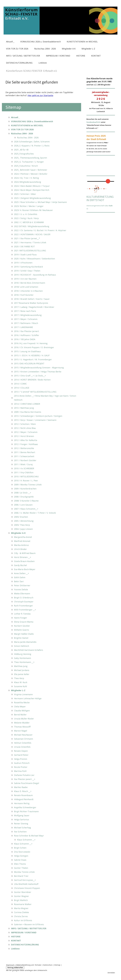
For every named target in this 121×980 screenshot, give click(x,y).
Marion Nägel (21, 731)
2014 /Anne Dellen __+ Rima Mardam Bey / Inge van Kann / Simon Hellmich (45, 398)
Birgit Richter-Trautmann (26, 811)
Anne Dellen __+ (21, 573)
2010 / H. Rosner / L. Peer (26, 481)
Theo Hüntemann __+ (24, 662)
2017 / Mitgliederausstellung (28, 315)
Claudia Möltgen (22, 711)
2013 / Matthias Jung (24, 408)
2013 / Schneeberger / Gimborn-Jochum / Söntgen (38, 416)
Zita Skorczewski (22, 852)
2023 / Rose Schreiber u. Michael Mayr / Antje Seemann (40, 202)
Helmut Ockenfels (23, 743)
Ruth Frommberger (23, 606)
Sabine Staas (20, 860)
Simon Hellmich (22, 646)
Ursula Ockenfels (22, 747)
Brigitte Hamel (21, 638)
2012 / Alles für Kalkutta (26, 440)
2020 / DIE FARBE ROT (24, 246)
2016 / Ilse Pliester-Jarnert (26, 331)
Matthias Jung (21, 666)
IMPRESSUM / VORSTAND (58, 56)
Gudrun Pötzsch (22, 763)
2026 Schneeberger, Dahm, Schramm (32, 142)
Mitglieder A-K (69, 49)
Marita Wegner (21, 908)
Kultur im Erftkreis (23, 920)
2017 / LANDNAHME (23, 327)
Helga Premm (21, 759)
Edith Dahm (20, 577)
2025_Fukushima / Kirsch (26, 166)
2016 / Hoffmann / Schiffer (27, 335)
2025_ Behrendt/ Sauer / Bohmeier (31, 170)
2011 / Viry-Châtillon (24, 472)
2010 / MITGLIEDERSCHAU (26, 476)
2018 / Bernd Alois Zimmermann (30, 283)
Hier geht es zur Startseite (40, 95)
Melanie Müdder (22, 723)
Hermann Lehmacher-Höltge (28, 698)
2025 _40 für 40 (21, 150)
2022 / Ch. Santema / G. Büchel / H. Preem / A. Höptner (40, 230)
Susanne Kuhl (20, 686)
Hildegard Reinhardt (24, 799)
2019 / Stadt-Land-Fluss (25, 255)
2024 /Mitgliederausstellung (28, 182)
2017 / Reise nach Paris (25, 311)
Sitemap (57, 965)
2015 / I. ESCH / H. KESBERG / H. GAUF (32, 355)
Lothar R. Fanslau (22, 614)
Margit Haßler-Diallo (24, 634)
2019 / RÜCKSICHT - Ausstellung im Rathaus (35, 275)
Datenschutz (48, 965)
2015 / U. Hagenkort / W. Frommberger (33, 359)
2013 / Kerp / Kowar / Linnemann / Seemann (35, 420)
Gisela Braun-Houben (24, 561)
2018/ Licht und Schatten (26, 287)
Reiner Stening (21, 824)
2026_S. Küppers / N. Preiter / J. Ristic (32, 146)
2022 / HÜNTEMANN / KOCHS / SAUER (32, 234)
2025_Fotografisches (24, 154)
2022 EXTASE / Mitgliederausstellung (32, 226)
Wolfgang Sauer (22, 815)
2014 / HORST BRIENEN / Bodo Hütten (32, 380)
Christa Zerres (21, 916)
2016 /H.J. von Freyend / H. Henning (31, 343)
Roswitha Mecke (22, 702)
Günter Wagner (21, 896)
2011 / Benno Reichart (25, 452)
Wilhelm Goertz (22, 630)
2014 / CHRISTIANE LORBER (27, 404)
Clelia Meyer (20, 707)
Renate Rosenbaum (23, 795)
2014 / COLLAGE (22, 388)
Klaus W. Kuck (21, 682)
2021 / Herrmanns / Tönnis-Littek (30, 242)
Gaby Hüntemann (22, 658)
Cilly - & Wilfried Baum (25, 553)
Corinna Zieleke (21, 912)
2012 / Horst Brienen (24, 436)
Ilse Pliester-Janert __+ (25, 779)
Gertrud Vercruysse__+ (25, 880)
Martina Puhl (20, 771)
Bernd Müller (20, 715)
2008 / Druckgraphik (24, 497)
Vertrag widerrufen (15, 968)
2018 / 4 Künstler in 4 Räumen (28, 291)
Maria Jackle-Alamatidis (25, 642)
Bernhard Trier (21, 876)
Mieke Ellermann (22, 594)
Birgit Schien (20, 848)
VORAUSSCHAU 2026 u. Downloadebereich (41, 42)
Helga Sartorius (22, 819)
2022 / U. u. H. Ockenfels (26, 214)
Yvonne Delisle (21, 589)
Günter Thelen (21, 868)
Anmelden (111, 973)
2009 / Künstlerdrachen (25, 489)
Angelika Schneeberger (25, 807)
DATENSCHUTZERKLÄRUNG (19, 63)
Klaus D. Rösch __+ (23, 791)
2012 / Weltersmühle (24, 448)
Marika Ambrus (21, 545)
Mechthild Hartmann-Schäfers (29, 650)
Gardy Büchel (20, 565)
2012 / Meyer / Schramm (26, 432)
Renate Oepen (21, 751)
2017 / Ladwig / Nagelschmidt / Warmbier (34, 307)
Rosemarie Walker (23, 904)
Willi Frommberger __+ (25, 610)
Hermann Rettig (22, 803)
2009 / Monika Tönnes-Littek (28, 485)
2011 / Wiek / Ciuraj (23, 464)
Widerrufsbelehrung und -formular (29, 965)
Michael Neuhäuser (23, 735)
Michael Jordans (22, 670)
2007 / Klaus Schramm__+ (26, 509)
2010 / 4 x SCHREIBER (24, 468)
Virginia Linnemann (23, 694)
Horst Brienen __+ (23, 557)
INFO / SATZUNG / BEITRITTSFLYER (23, 56)
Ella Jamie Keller (22, 674)
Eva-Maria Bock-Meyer (25, 569)
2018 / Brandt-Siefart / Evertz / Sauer (32, 299)
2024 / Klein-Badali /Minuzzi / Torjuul (32, 186)
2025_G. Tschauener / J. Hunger (29, 162)
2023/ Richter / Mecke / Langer (29, 206)
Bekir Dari (19, 581)
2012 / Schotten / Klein (25, 424)
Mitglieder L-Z (88, 49)
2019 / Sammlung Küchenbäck (28, 267)
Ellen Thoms (20, 864)
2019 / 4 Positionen (23, 263)
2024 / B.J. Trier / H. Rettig (26, 178)
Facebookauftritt (93, 122)
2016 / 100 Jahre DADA (25, 339)
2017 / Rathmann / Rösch (26, 323)
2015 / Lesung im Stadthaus (27, 351)
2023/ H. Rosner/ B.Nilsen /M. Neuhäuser (33, 210)
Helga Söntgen (21, 856)
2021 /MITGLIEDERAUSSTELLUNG (30, 251)
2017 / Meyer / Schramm (26, 319)
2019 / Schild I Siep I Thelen (27, 271)
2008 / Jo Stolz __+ (23, 493)
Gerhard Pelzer (21, 755)
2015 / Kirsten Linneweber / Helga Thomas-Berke (38, 372)
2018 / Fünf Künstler (24, 295)
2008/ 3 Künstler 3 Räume (26, 501)
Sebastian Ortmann (23, 739)
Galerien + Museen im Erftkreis (29, 924)
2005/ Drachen (21, 517)
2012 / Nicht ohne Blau (25, 428)
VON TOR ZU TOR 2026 (17, 49)
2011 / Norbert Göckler (25, 460)
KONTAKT (96, 56)
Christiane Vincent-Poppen (27, 888)
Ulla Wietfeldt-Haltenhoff (26, 884)
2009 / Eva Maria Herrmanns (28, 412)
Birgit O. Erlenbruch (24, 598)
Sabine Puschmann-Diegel (26, 783)
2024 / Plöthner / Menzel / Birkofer (31, 174)
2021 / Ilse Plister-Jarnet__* (27, 238)
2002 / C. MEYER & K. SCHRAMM (29, 222)
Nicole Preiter (21, 767)
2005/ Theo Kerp (22, 525)
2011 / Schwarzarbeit (24, 456)
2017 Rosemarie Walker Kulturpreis (31, 303)
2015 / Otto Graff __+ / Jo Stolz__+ (30, 376)
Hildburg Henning (23, 654)
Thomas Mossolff (22, 727)
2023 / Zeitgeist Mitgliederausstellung (32, 198)
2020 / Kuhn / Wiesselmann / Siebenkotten (34, 259)
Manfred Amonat (22, 541)
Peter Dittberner (22, 585)
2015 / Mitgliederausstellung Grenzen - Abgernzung (39, 368)
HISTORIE (81, 56)
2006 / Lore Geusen (23, 505)
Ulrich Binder (20, 549)
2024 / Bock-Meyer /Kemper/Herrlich (32, 190)
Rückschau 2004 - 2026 (45, 49)
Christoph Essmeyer (24, 602)
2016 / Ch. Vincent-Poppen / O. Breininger (34, 347)
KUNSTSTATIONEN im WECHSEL (82, 42)
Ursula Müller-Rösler (24, 719)
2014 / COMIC (20, 384)
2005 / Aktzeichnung (24, 521)
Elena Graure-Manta (24, 622)
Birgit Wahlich (21, 900)
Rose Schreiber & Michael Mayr (29, 836)
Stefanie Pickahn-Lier (24, 775)
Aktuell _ (10, 42)
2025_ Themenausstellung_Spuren (30, 158)
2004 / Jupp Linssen (23, 529)
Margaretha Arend (23, 537)
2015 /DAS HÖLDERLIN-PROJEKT (29, 364)
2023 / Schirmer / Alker (25, 194)
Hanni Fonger (21, 618)
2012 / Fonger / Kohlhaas (26, 444)
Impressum (10, 965)
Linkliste (43, 63)
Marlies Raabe (21, 787)
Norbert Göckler (22, 626)
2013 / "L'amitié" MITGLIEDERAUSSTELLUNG (35, 392)
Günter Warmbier (23, 892)
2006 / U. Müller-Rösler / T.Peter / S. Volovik (35, 513)
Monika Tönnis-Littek (24, 872)
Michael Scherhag (22, 828)
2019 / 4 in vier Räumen (25, 279)
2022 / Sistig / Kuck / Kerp (26, 218)
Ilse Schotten (20, 832)
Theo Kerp (19, 678)
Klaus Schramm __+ (26, 840)
